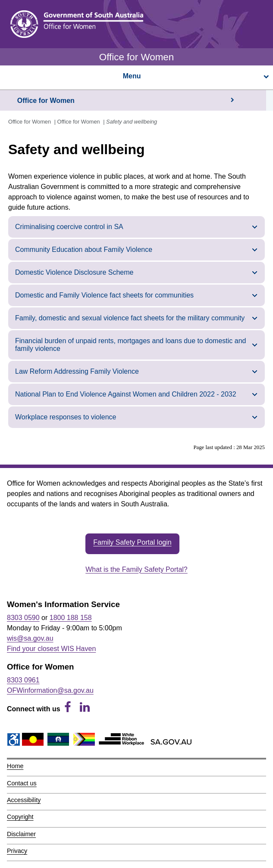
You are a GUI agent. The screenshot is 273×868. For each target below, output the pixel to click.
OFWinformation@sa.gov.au (50, 690)
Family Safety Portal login (132, 542)
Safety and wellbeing (132, 122)
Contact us (22, 783)
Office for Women (46, 101)
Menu (196, 76)
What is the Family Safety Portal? (136, 569)
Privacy (17, 851)
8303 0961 (23, 680)
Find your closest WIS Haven (51, 649)
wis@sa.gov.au (30, 638)
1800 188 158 (71, 618)
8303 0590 (23, 618)
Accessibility (24, 800)
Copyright (20, 817)
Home (15, 766)
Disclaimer (21, 834)
